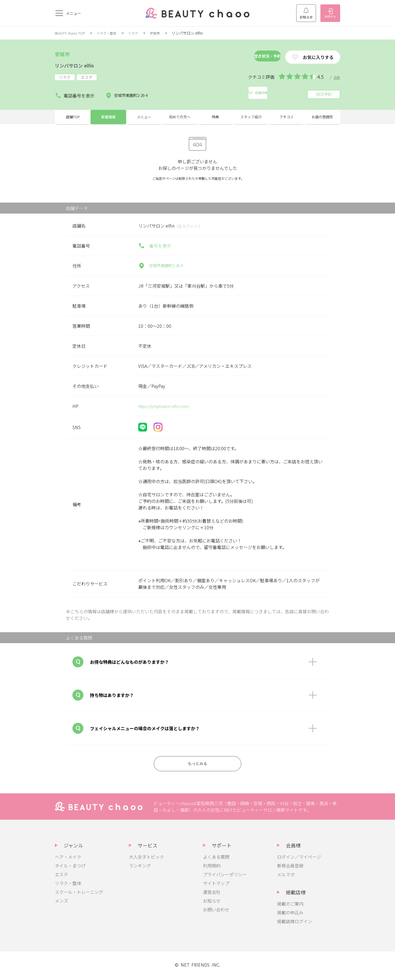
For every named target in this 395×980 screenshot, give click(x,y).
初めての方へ (180, 115)
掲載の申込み (290, 915)
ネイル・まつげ (70, 868)
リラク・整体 (113, 33)
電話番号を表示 (75, 92)
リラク (142, 33)
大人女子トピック (146, 859)
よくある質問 (216, 859)
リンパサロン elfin (82, 65)
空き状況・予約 (248, 57)
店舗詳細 (176, 92)
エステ (61, 877)
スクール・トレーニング (79, 894)
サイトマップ (216, 885)
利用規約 (212, 868)
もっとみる (198, 765)
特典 (215, 115)
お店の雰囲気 (322, 115)
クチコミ (287, 115)
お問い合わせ (216, 912)
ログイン (330, 13)
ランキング (140, 868)
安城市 (165, 33)
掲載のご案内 (290, 906)
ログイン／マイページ (299, 859)
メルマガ (286, 877)
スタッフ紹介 (251, 115)
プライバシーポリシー (225, 877)
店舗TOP (73, 115)
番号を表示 (155, 246)
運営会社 (212, 894)
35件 (336, 77)
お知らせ (306, 13)
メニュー (144, 115)
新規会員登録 (290, 868)
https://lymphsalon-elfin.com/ (168, 406)
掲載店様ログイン (295, 923)
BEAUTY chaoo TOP (72, 33)
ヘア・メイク (68, 859)
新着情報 (108, 115)
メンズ (61, 903)
